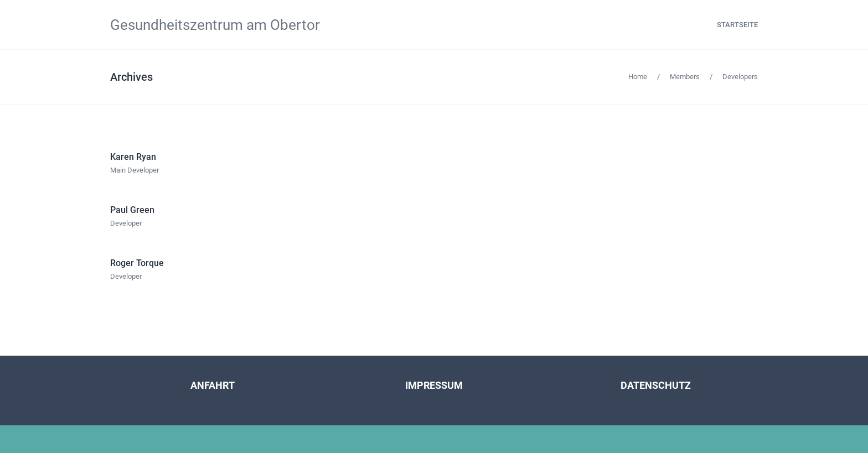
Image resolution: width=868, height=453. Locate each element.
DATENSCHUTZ (656, 385)
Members (685, 77)
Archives (131, 77)
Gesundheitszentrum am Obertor (215, 25)
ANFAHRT (213, 385)
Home (638, 77)
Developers (740, 77)
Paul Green (132, 210)
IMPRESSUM (434, 385)
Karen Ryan (133, 157)
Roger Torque (137, 263)
